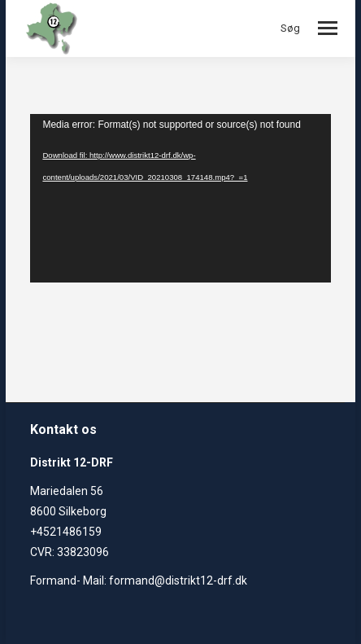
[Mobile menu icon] (328, 28)
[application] (180, 199)
